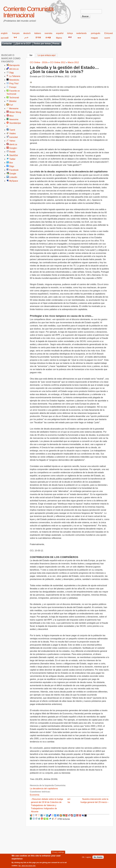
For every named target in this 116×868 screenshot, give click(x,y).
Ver (32, 55)
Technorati (14, 98)
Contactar (7, 44)
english (4, 33)
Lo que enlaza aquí (47, 55)
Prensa (56, 44)
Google (13, 174)
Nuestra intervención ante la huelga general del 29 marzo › (94, 801)
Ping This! (14, 84)
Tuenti (12, 130)
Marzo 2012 (73, 62)
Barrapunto (14, 65)
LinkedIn (13, 177)
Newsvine (14, 119)
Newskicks (14, 80)
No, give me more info (27, 866)
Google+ (13, 148)
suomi (107, 38)
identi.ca (13, 144)
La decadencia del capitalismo (44, 789)
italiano (38, 33)
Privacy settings (58, 852)
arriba (69, 801)
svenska (48, 33)
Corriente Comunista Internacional (28, 12)
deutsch (27, 33)
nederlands (81, 33)
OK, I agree (86, 857)
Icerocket (14, 137)
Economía (35, 795)
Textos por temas (42, 44)
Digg (11, 73)
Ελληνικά (109, 33)
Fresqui (13, 87)
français (16, 33)
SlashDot (14, 155)
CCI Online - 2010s (39, 62)
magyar (94, 38)
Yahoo (12, 141)
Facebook (14, 170)
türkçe (70, 33)
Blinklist (13, 101)
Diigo (12, 166)
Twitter (12, 159)
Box (11, 163)
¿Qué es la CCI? (23, 44)
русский (5, 38)
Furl (11, 105)
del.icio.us (14, 69)
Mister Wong (15, 112)
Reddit (12, 152)
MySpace (14, 181)
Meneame (14, 109)
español (60, 33)
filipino (59, 38)
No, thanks (98, 857)
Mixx (11, 116)
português (96, 33)
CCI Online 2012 (58, 62)
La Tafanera (15, 76)
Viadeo (13, 133)
